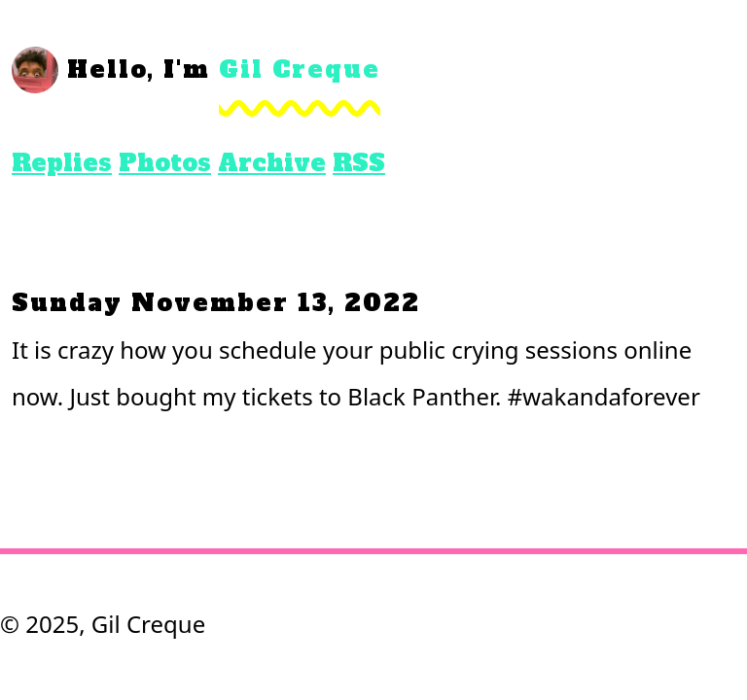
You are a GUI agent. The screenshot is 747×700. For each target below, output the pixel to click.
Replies (62, 163)
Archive (272, 163)
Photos (165, 163)
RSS (359, 163)
